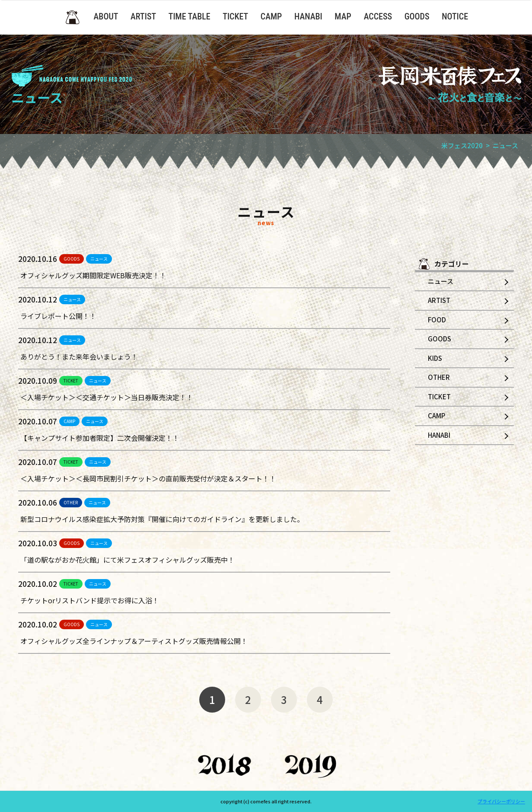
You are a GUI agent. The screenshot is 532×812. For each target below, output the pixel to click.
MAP (343, 16)
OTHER (71, 502)
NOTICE (455, 16)
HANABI (308, 16)
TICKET (235, 16)
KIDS (435, 358)
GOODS (417, 16)
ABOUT (106, 16)
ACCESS (378, 16)
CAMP (271, 16)
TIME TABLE (190, 16)
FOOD (437, 320)
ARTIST (143, 16)
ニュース (99, 259)
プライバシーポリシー (501, 801)
